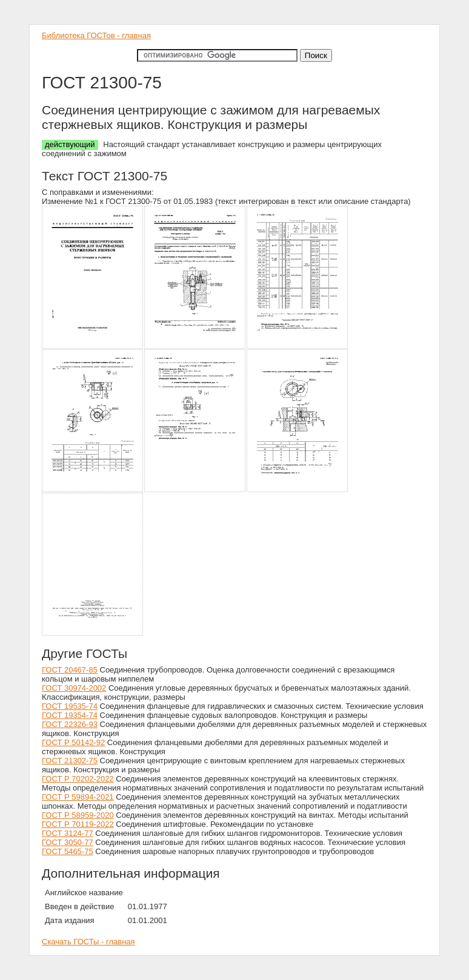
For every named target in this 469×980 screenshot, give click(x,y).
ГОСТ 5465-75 (68, 851)
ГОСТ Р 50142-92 (73, 742)
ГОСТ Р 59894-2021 (78, 797)
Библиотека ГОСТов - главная (96, 35)
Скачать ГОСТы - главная (88, 942)
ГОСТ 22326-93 (70, 724)
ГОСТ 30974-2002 (74, 688)
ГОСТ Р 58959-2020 (78, 815)
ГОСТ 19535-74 (70, 706)
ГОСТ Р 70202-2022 (78, 779)
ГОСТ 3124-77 (68, 833)
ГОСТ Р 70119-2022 (78, 824)
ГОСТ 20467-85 (70, 670)
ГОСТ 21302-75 (70, 761)
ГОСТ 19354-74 (70, 715)
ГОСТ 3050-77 (68, 842)
